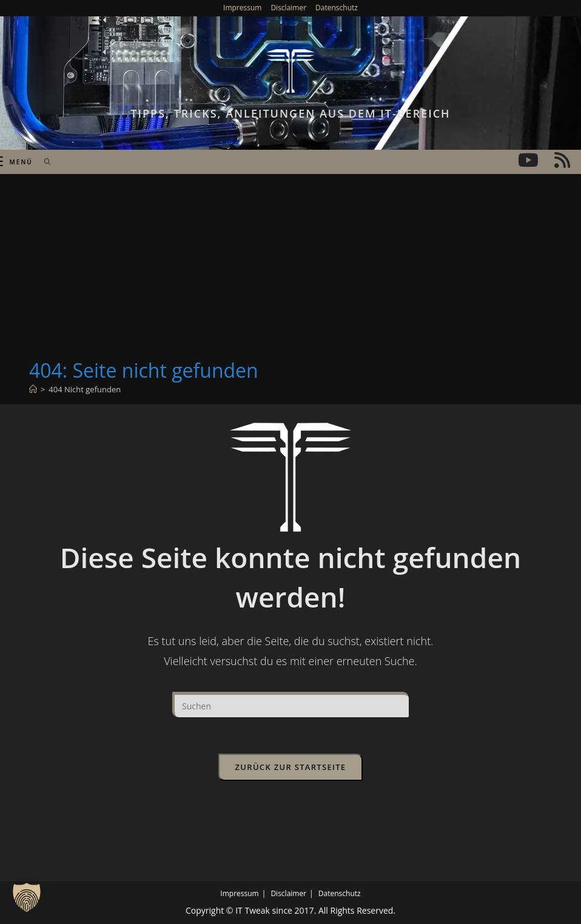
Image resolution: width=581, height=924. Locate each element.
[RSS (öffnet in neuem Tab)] (562, 160)
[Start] (33, 389)
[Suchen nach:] (43, 162)
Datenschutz (337, 8)
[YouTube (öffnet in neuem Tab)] (528, 160)
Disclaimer (288, 8)
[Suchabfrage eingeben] (290, 705)
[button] (27, 897)
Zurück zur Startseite (291, 767)
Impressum (242, 8)
